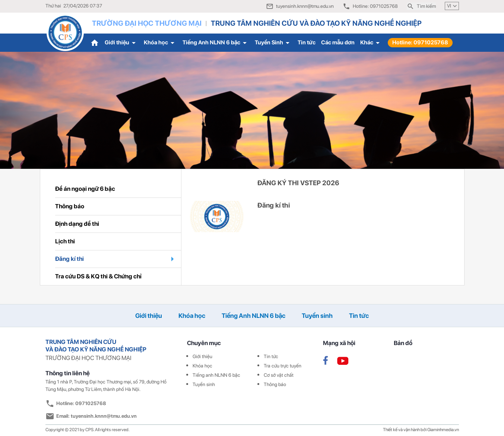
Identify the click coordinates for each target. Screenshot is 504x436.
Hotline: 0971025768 (420, 42)
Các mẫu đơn (338, 42)
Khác (371, 43)
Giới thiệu (121, 43)
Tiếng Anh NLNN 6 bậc (216, 43)
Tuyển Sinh (273, 43)
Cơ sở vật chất (279, 375)
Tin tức (307, 42)
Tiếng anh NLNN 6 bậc (216, 375)
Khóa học (160, 43)
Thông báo (275, 384)
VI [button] (453, 6)
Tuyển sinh (317, 316)
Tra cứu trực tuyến (283, 366)
